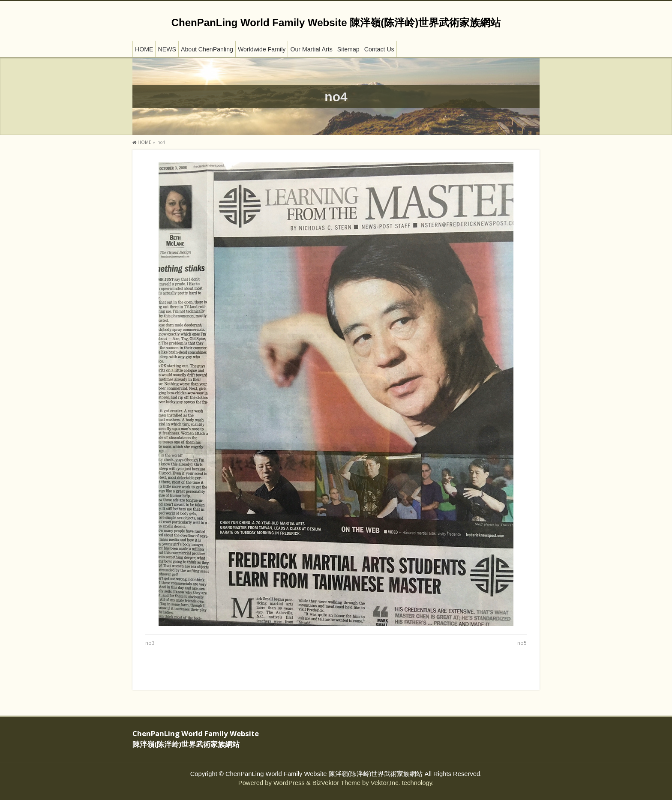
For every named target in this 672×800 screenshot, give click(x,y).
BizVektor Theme (336, 783)
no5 (522, 643)
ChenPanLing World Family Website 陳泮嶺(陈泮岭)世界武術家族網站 (336, 22)
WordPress (289, 783)
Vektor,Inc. (385, 783)
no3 (150, 643)
